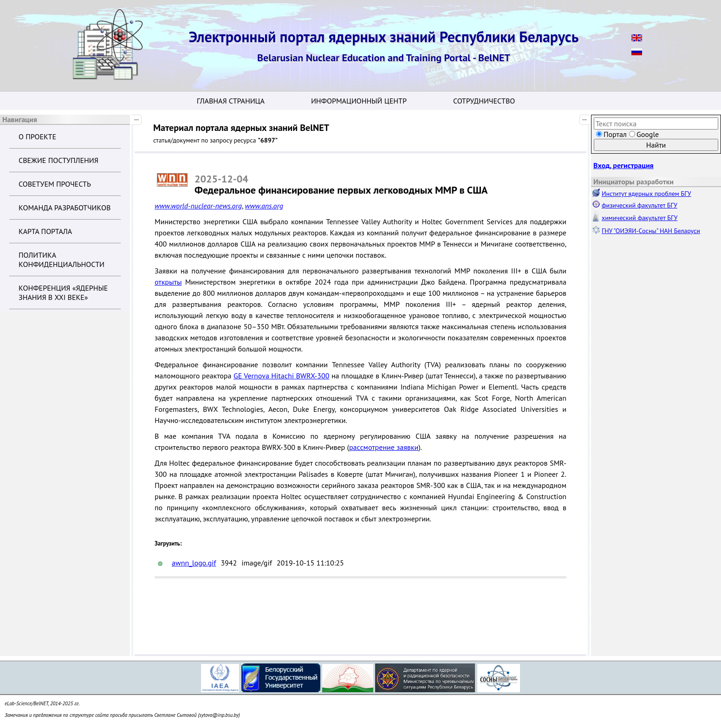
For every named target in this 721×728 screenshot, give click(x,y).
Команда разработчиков (65, 208)
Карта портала (45, 231)
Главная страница (231, 101)
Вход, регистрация (624, 165)
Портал (615, 134)
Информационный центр (359, 101)
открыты (168, 282)
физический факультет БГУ (640, 205)
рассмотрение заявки (384, 447)
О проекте (37, 136)
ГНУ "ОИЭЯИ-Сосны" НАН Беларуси (651, 231)
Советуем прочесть (55, 184)
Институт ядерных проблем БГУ (646, 194)
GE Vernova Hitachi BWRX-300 (282, 376)
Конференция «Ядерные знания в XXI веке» (63, 292)
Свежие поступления (58, 160)
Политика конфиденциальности (62, 260)
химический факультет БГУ (640, 218)
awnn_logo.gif (194, 563)
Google (648, 134)
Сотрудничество (484, 101)
